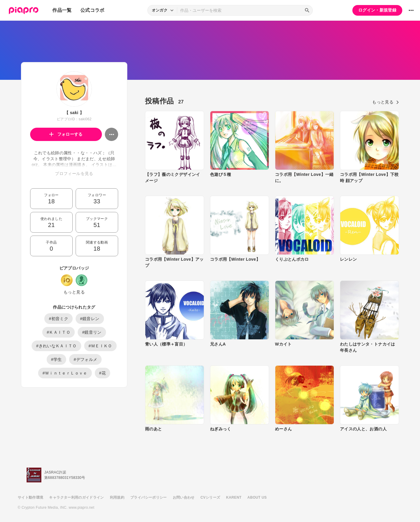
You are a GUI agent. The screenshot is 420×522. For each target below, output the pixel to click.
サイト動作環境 (30, 497)
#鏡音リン (92, 332)
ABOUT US (257, 497)
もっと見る (74, 292)
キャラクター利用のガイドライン (76, 497)
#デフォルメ (85, 359)
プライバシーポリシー (149, 497)
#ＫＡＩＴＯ (58, 332)
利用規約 (117, 497)
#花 (103, 373)
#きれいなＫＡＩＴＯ (56, 346)
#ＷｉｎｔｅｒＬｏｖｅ (65, 373)
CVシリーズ (210, 497)
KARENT (234, 497)
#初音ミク (58, 319)
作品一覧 (62, 10)
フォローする (66, 134)
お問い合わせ (184, 497)
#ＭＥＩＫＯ (100, 346)
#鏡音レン (90, 319)
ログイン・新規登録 (377, 10)
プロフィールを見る (74, 174)
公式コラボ (92, 10)
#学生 (57, 359)
